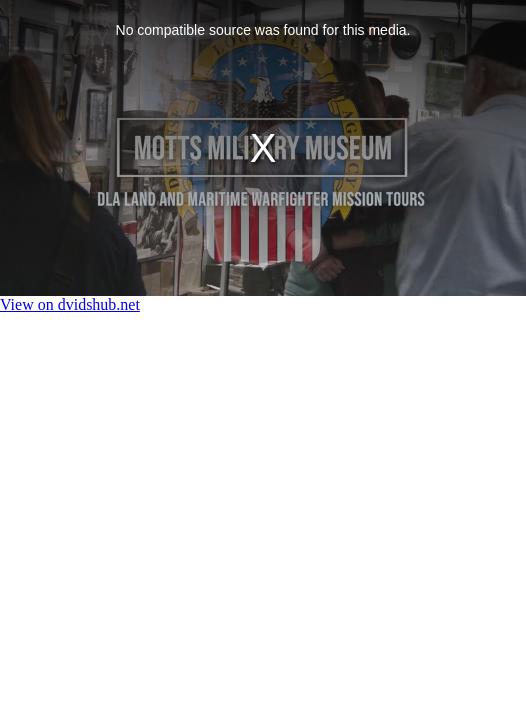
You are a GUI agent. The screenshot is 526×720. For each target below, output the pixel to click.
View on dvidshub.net (70, 304)
